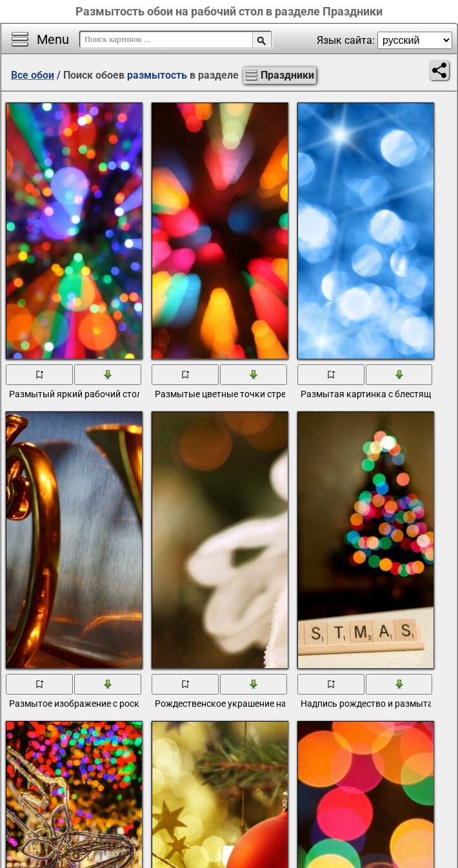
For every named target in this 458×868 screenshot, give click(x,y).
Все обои (33, 75)
